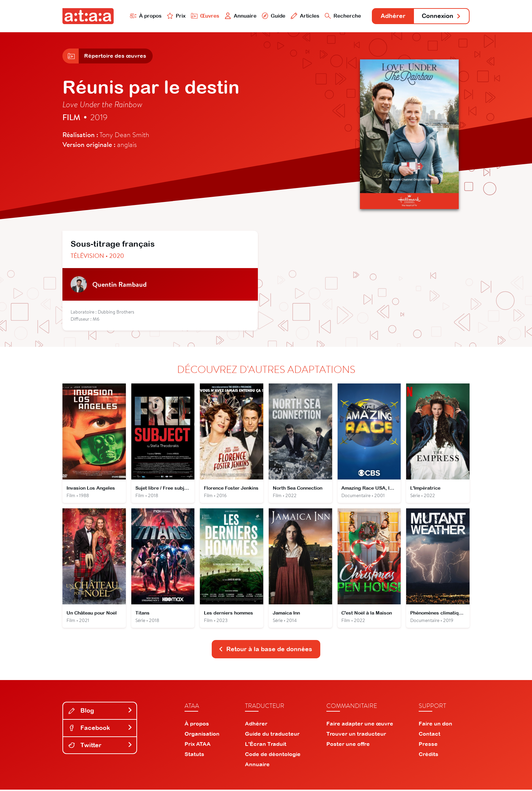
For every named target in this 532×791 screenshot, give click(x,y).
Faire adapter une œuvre (360, 725)
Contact (430, 735)
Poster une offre (348, 745)
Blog (100, 712)
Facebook (100, 729)
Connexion (441, 16)
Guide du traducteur (272, 735)
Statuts (194, 755)
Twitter (100, 746)
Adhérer (392, 16)
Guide (272, 16)
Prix (175, 16)
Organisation (202, 735)
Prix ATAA (198, 745)
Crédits (429, 755)
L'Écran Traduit (266, 745)
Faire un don (435, 725)
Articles (304, 16)
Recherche (342, 16)
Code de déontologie (273, 755)
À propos (144, 16)
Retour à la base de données (265, 650)
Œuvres (204, 16)
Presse (428, 745)
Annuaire (240, 16)
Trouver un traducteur (356, 735)
